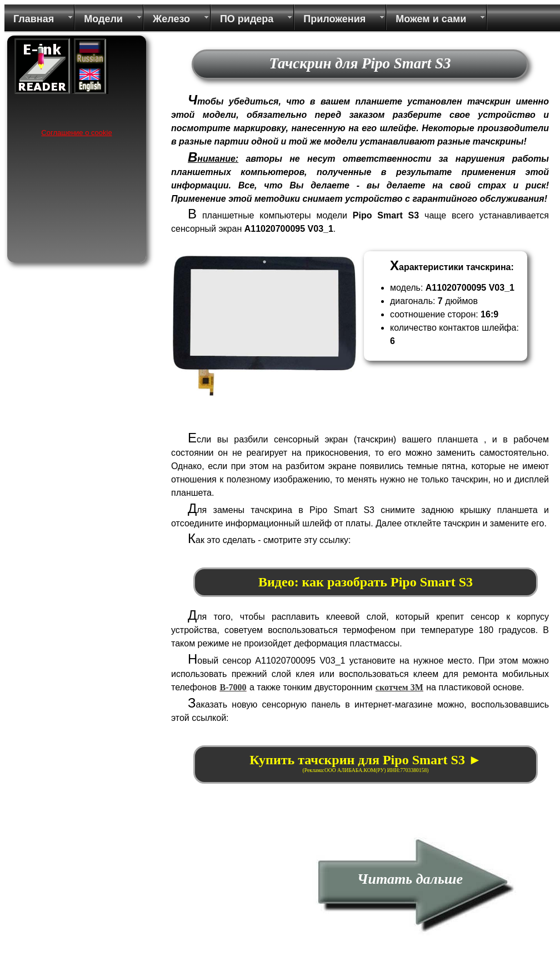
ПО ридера (247, 19)
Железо (171, 19)
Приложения (334, 19)
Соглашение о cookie (76, 133)
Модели (103, 19)
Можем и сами (431, 19)
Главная (34, 19)
